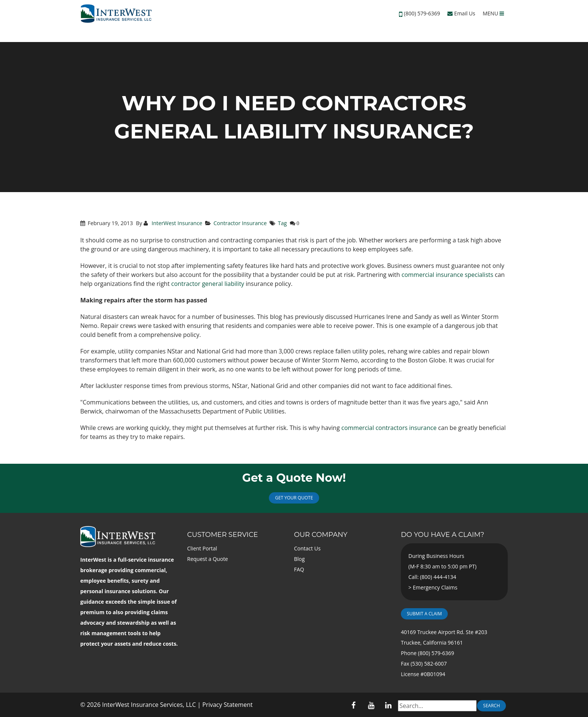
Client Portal (202, 548)
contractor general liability (208, 284)
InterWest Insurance (176, 223)
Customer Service (223, 535)
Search (491, 706)
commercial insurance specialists (448, 275)
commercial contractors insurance (389, 428)
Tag (282, 223)
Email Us (461, 13)
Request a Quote (208, 559)
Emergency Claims (435, 587)
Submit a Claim (424, 614)
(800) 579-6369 (422, 13)
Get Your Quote (294, 498)
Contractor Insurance (240, 223)
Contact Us (307, 548)
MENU (493, 13)
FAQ (299, 569)
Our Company (321, 535)
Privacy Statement (228, 705)
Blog (299, 559)
